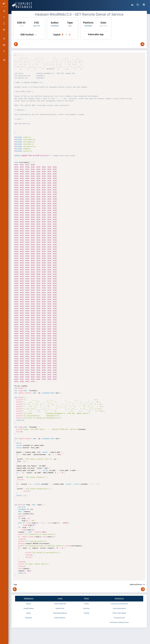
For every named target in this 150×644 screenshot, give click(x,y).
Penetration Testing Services (119, 622)
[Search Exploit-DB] (144, 5)
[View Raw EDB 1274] (70, 35)
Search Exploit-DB (60, 604)
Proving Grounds (119, 618)
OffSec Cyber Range (119, 613)
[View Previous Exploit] (16, 44)
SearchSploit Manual (60, 613)
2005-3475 (37, 26)
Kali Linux (87, 608)
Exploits (29, 604)
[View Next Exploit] (142, 44)
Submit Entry (60, 608)
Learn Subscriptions (119, 608)
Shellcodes (29, 618)
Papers (29, 613)
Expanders (55, 26)
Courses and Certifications (119, 604)
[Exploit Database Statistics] (132, 5)
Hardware (88, 26)
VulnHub (86, 613)
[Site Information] (138, 5)
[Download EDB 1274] (63, 35)
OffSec (87, 604)
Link (144, 584)
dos (70, 26)
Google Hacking (29, 608)
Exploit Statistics (60, 618)
